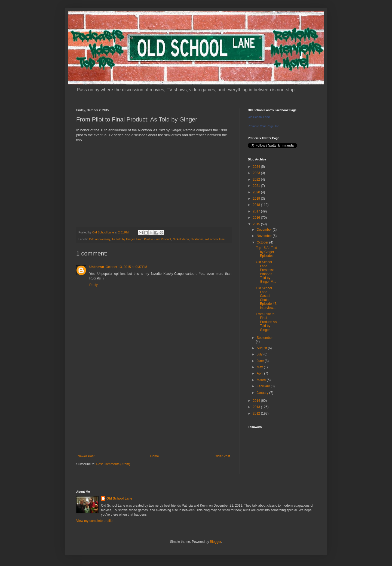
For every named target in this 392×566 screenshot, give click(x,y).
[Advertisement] (154, 409)
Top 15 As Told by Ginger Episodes (267, 252)
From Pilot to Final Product (154, 239)
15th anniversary (99, 239)
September (265, 338)
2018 (257, 205)
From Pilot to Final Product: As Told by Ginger (266, 322)
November (265, 236)
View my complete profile (94, 521)
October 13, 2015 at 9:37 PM (126, 267)
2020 (257, 192)
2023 (257, 173)
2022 (257, 179)
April (260, 373)
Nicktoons (197, 239)
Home (155, 456)
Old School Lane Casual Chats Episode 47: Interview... (267, 298)
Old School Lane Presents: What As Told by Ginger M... (266, 272)
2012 (257, 413)
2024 (257, 167)
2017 (257, 211)
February (264, 386)
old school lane (215, 239)
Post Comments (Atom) (113, 464)
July (260, 354)
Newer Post (86, 456)
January (263, 393)
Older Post (222, 456)
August (262, 348)
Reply (94, 285)
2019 (257, 199)
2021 (257, 186)
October (263, 242)
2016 (257, 218)
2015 (257, 224)
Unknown (97, 267)
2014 (257, 401)
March (262, 380)
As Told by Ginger (123, 239)
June (261, 361)
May (260, 367)
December (265, 230)
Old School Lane (259, 117)
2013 (257, 407)
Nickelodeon (181, 239)
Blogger (215, 542)
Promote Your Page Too (264, 126)
